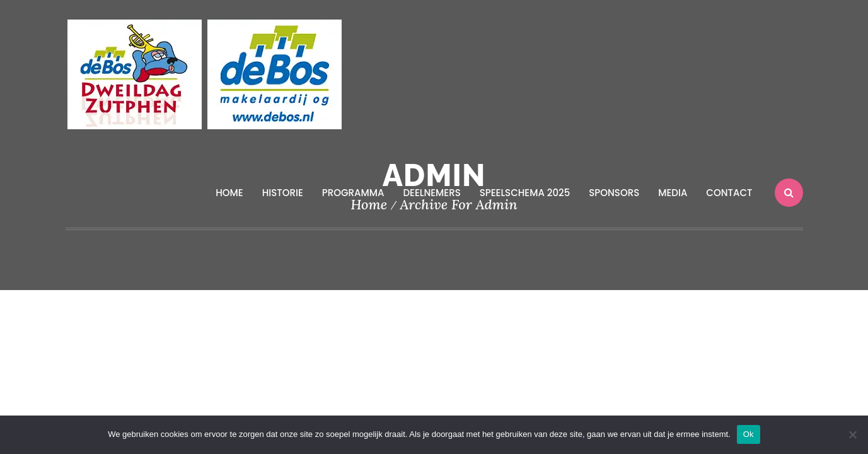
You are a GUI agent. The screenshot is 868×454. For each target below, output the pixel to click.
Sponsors (614, 193)
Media (673, 193)
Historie (283, 193)
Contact (729, 193)
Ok (749, 434)
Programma (353, 193)
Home (229, 193)
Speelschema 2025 (525, 193)
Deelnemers (431, 193)
